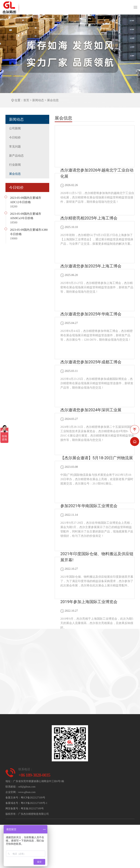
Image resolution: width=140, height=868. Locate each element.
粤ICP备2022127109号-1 (34, 803)
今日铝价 (15, 137)
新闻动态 (38, 100)
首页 (26, 100)
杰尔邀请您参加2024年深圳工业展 (91, 410)
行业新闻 (15, 165)
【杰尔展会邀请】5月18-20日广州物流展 (97, 458)
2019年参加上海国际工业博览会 (89, 602)
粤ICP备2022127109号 (33, 798)
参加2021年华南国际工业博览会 (89, 506)
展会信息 (53, 100)
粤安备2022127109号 (32, 809)
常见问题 (15, 147)
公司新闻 (15, 128)
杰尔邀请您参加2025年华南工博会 (91, 314)
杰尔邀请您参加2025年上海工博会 (91, 266)
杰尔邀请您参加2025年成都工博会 (91, 362)
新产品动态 (16, 156)
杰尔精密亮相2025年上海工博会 (89, 218)
